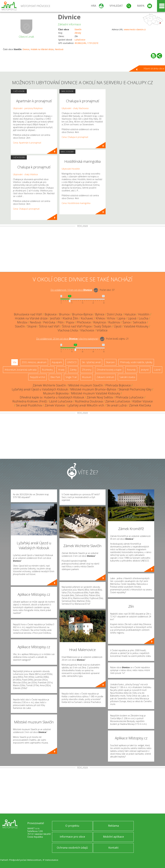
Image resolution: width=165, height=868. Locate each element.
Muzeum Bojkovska (56, 393)
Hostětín (144, 314)
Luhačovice (80, 40)
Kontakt (113, 848)
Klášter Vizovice (143, 401)
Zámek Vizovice (55, 405)
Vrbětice (102, 330)
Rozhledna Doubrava (89, 401)
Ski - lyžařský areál (91, 362)
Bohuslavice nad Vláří (28, 314)
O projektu (72, 826)
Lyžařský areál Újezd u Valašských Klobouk (40, 389)
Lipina (121, 318)
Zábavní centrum (105, 377)
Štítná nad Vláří (49, 326)
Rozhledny (47, 370)
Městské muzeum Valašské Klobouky (96, 393)
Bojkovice (51, 314)
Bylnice (100, 314)
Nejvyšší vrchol (37, 377)
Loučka (144, 318)
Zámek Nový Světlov (100, 397)
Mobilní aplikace (113, 837)
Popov (70, 322)
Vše (15, 362)
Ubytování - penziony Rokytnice (28, 108)
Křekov (100, 318)
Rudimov (114, 322)
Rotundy (131, 370)
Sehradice (140, 322)
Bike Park (55, 377)
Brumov (64, 314)
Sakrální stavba (127, 377)
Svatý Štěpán (103, 326)
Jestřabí (55, 318)
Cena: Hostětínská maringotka (76, 203)
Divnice (69, 17)
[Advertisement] (82, 250)
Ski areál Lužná (117, 405)
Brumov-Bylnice (82, 314)
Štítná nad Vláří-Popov (77, 326)
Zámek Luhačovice (118, 401)
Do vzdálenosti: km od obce (71, 290)
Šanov (127, 322)
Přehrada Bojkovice (118, 385)
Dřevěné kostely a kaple (109, 370)
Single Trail (71, 377)
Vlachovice (87, 330)
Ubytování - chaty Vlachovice (75, 108)
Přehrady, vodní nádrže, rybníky (136, 362)
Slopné (32, 326)
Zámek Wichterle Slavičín (49, 385)
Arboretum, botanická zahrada (21, 370)
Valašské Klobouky (136, 326)
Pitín (61, 322)
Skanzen (110, 362)
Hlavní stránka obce (154, 68)
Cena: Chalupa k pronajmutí (26, 209)
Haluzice (130, 314)
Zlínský (78, 33)
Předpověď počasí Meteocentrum (25, 860)
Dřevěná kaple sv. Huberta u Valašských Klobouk (52, 397)
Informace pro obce (72, 837)
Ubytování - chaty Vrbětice (25, 174)
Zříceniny (87, 370)
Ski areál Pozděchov (29, 405)
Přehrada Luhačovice (130, 397)
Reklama (113, 826)
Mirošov (22, 322)
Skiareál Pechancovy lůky (135, 389)
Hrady (61, 370)
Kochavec (87, 318)
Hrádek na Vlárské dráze (42, 49)
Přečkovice (84, 322)
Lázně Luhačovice (61, 401)
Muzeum (87, 377)
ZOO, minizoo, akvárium (34, 362)
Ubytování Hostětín (71, 169)
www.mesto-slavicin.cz (135, 29)
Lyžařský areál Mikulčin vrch (86, 405)
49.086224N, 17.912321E (86, 43)
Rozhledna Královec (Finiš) (30, 401)
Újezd (118, 326)
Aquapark (57, 362)
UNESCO (72, 362)
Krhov (111, 318)
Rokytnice (100, 322)
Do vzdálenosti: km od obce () (67, 339)
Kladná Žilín (71, 318)
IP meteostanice (50, 860)
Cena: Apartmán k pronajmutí (27, 143)
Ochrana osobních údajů (72, 848)
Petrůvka (49, 322)
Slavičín (78, 29)
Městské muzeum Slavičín (86, 385)
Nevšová (59, 49)
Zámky (73, 370)
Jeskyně (145, 370)
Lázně (157, 370)
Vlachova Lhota (68, 330)
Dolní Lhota (115, 314)
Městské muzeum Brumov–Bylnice (93, 389)
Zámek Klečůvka (140, 405)
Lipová (132, 318)
